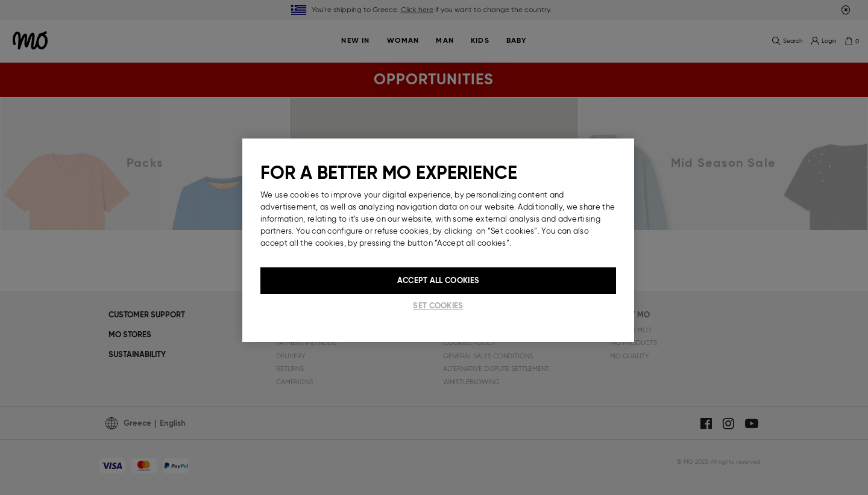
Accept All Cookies (438, 280)
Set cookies (438, 306)
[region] (438, 240)
